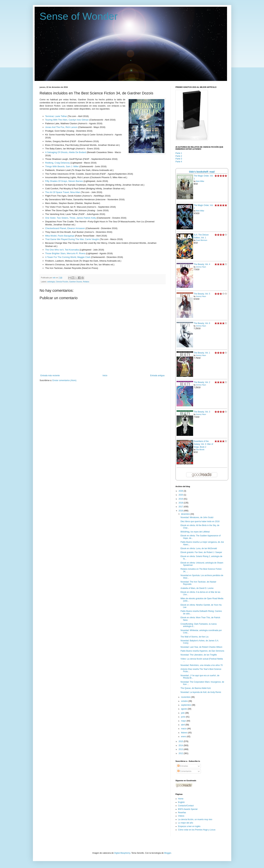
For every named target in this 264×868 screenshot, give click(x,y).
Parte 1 (179, 153)
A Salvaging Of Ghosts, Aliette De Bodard (66, 152)
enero (184, 737)
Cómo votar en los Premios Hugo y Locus (197, 830)
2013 (181, 749)
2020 (181, 495)
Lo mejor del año (186, 823)
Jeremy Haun (201, 267)
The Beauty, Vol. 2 (202, 382)
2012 (181, 753)
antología (51, 282)
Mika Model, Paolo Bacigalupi (60, 236)
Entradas (183, 766)
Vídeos (181, 816)
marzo (184, 729)
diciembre (186, 514)
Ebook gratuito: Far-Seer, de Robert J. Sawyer (201, 552)
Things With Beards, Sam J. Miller (62, 166)
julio (183, 713)
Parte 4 (179, 162)
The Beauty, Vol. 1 (202, 353)
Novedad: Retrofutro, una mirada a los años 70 (201, 665)
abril (183, 725)
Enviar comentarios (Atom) (64, 380)
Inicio (105, 376)
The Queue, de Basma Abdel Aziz (196, 688)
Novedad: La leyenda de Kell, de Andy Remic (201, 692)
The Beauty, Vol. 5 (202, 294)
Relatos (86, 282)
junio (183, 717)
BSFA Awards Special (188, 809)
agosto (184, 709)
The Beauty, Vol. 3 (202, 412)
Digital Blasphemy (122, 853)
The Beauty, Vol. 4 (202, 264)
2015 (181, 741)
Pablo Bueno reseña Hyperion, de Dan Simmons (202, 651)
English (181, 802)
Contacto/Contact (186, 806)
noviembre (186, 697)
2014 (181, 745)
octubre (185, 701)
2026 (181, 491)
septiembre (186, 705)
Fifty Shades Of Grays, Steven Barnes (64, 181)
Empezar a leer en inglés (189, 826)
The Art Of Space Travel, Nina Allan (63, 192)
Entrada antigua (157, 376)
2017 (181, 507)
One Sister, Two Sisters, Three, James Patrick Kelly (71, 218)
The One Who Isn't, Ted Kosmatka (62, 250)
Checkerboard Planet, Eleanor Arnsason (65, 228)
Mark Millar (200, 181)
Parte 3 (179, 159)
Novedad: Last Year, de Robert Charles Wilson (201, 647)
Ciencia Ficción (62, 282)
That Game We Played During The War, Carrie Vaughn (72, 239)
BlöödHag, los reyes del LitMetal (195, 532)
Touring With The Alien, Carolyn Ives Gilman (67, 120)
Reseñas (182, 813)
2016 (181, 511)
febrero (184, 733)
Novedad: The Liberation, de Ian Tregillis (199, 655)
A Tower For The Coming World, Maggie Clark (68, 257)
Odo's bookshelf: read (202, 172)
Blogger (168, 853)
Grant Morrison (202, 240)
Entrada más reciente (50, 376)
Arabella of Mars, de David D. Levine (197, 588)
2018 (181, 503)
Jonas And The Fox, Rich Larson (61, 127)
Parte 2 (179, 156)
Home (181, 799)
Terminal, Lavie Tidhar (56, 116)
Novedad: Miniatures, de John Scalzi (197, 517)
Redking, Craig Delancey (58, 163)
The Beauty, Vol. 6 (202, 323)
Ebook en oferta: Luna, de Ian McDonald (199, 548)
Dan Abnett (200, 450)
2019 (181, 499)
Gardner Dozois (76, 282)
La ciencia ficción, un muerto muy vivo (195, 819)
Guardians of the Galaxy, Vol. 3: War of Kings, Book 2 (203, 444)
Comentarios (184, 771)
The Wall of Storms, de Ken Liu (194, 637)
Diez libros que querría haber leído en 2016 (200, 521)
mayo (184, 721)
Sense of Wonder (79, 16)
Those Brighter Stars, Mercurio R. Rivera (65, 253)
